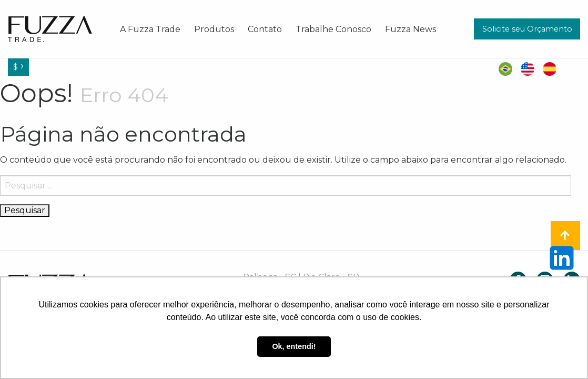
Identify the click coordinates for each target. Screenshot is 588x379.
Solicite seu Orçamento (527, 29)
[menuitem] (150, 29)
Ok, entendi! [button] (294, 346)
